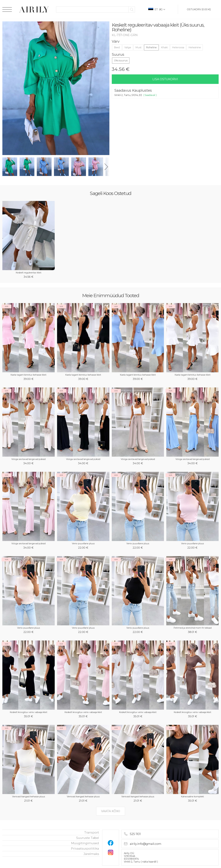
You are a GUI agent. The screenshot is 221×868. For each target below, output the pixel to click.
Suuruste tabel (88, 838)
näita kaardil (150, 862)
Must (139, 47)
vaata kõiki (111, 811)
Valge (128, 47)
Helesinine (195, 47)
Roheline (151, 47)
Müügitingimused (85, 843)
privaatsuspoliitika (85, 848)
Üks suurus (121, 61)
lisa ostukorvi (165, 79)
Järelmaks (91, 854)
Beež (117, 47)
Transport (92, 832)
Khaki (164, 47)
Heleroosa (178, 47)
